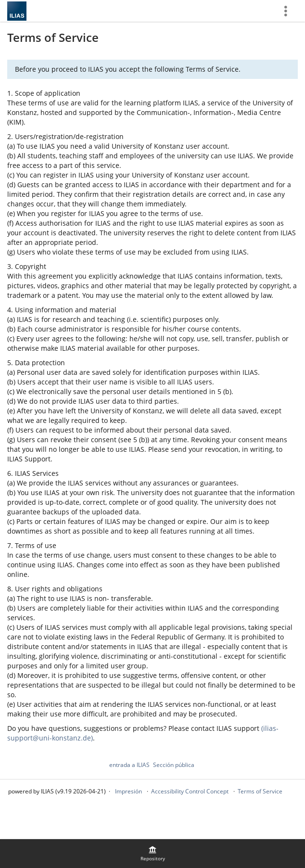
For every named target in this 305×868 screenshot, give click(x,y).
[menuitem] (152, 854)
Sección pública (174, 765)
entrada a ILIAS (129, 765)
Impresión (128, 791)
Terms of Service (260, 791)
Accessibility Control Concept (190, 791)
